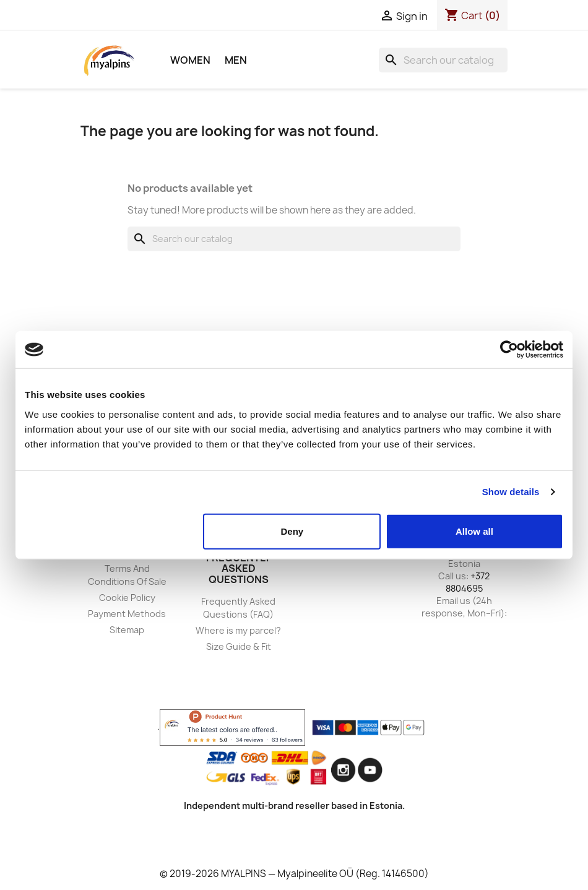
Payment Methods (127, 614)
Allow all (474, 531)
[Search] (443, 60)
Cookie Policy (127, 598)
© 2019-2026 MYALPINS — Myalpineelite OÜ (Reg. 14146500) (294, 874)
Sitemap (127, 630)
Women (190, 60)
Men (236, 60)
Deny (292, 531)
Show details (511, 492)
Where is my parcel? (238, 630)
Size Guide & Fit (239, 646)
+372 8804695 (468, 582)
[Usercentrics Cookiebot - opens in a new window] (509, 350)
